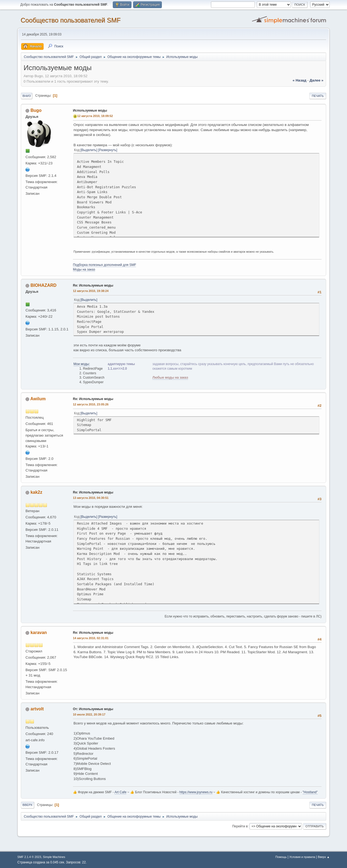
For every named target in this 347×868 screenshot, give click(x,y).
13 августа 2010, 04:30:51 (91, 498)
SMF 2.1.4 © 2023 (29, 857)
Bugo (36, 110)
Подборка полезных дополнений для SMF (105, 265)
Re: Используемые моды (93, 285)
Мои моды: (82, 364)
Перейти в (240, 826)
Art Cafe (120, 792)
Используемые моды (90, 110)
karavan (38, 633)
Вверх (28, 805)
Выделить (89, 150)
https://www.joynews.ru (196, 792)
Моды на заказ (84, 269)
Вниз (27, 96)
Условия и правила (302, 857)
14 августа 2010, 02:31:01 (91, 638)
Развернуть (108, 150)
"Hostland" (310, 792)
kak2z (36, 492)
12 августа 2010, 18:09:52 (95, 116)
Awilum (38, 399)
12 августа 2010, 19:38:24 (91, 291)
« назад (299, 80)
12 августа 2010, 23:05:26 (91, 404)
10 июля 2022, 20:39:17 (89, 714)
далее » (317, 80)
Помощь (281, 857)
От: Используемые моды (93, 709)
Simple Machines (54, 857)
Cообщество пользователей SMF (71, 20)
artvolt (37, 709)
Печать (318, 96)
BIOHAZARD (43, 285)
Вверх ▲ (324, 857)
